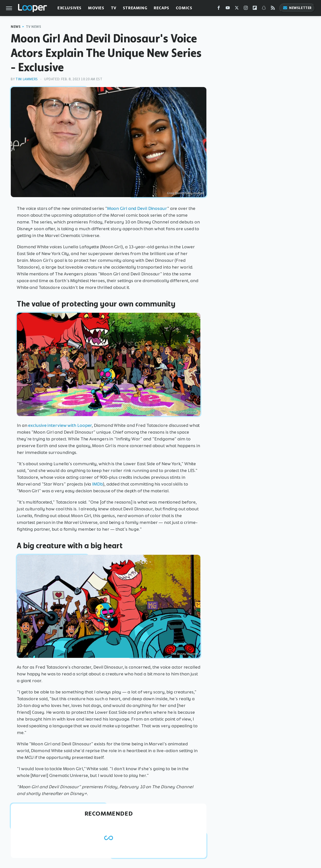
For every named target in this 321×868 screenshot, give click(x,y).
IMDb (97, 484)
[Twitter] (237, 9)
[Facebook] (219, 9)
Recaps (162, 8)
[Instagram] (246, 9)
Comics (184, 8)
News (16, 27)
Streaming (135, 8)
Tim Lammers (27, 79)
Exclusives (69, 8)
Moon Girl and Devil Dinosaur (137, 208)
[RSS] (273, 9)
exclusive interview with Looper (60, 425)
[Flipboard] (255, 9)
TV (114, 8)
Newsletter (297, 8)
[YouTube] (228, 9)
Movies (96, 8)
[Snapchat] (264, 9)
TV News (33, 27)
